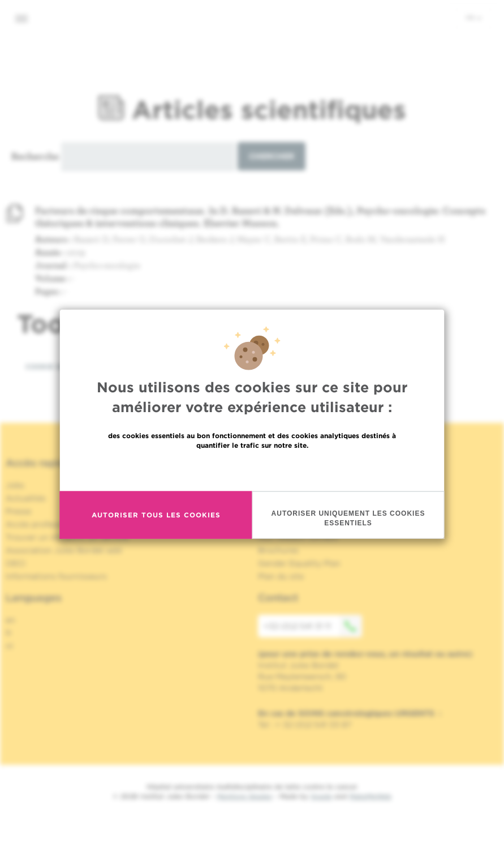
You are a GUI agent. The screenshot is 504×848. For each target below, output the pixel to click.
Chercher (272, 156)
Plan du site (281, 576)
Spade (321, 796)
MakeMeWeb (370, 796)
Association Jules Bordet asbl (64, 550)
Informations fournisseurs (56, 576)
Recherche (35, 156)
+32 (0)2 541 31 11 (313, 626)
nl (9, 646)
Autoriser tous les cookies (156, 515)
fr (474, 18)
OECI (16, 563)
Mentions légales (244, 796)
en (10, 620)
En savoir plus (252, 469)
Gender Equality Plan (299, 563)
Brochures (278, 550)
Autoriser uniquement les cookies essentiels (348, 518)
